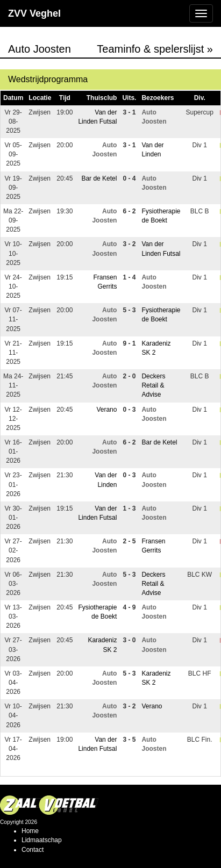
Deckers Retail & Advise (153, 385)
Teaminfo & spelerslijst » (155, 49)
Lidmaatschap (42, 840)
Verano (106, 410)
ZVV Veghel (34, 13)
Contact (33, 850)
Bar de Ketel (99, 178)
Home (30, 831)
